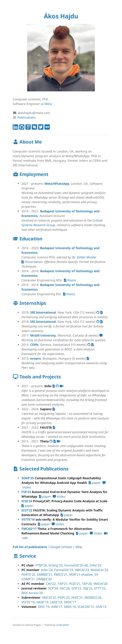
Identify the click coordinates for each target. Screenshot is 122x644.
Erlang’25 (56, 565)
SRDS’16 (70, 607)
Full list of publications (30, 547)
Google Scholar (61, 547)
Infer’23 (96, 565)
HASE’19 (42, 602)
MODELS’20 (93, 597)
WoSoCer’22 (99, 570)
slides (59, 496)
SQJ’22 (88, 588)
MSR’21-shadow (81, 574)
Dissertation (32, 262)
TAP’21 (63, 584)
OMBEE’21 (45, 574)
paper (95, 483)
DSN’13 (101, 607)
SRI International (43, 312)
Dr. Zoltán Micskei (84, 257)
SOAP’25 (28, 478)
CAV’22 (51, 584)
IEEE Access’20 (32, 593)
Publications (27, 117)
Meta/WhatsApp (57, 184)
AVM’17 (57, 607)
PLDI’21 (75, 584)
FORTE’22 (28, 574)
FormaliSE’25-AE (76, 565)
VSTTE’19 (28, 519)
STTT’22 (100, 588)
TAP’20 (87, 584)
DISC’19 (44, 607)
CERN (34, 345)
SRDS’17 (70, 602)
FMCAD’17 (29, 529)
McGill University (43, 335)
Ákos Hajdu (61, 16)
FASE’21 (77, 597)
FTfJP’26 (41, 565)
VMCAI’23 (82, 570)
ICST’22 (27, 510)
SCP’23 (76, 588)
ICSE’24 (27, 501)
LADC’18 (56, 602)
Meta (48, 104)
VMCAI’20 (101, 584)
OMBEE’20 (44, 579)
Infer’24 (47, 570)
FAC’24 (65, 588)
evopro (36, 358)
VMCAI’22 (49, 597)
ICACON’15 (86, 607)
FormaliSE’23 (64, 570)
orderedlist (63, 625)
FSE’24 (26, 492)
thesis (70, 280)
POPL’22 (64, 597)
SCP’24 (53, 588)
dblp (79, 547)
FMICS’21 (61, 574)
